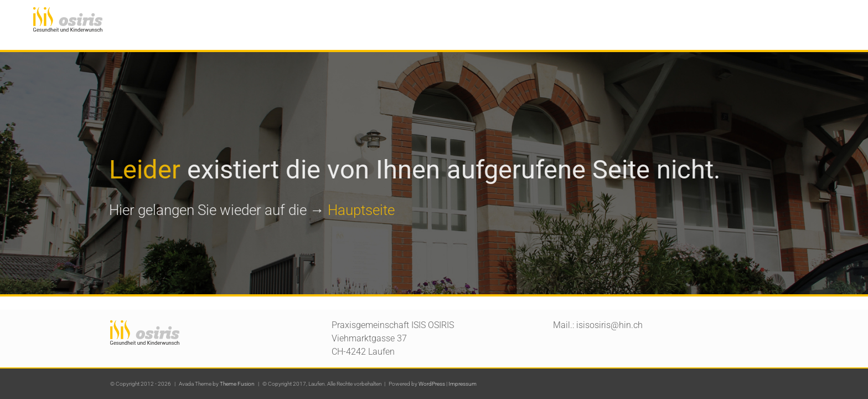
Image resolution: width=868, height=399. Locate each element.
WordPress (432, 384)
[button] (833, 18)
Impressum (463, 384)
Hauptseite (360, 210)
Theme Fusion (237, 384)
